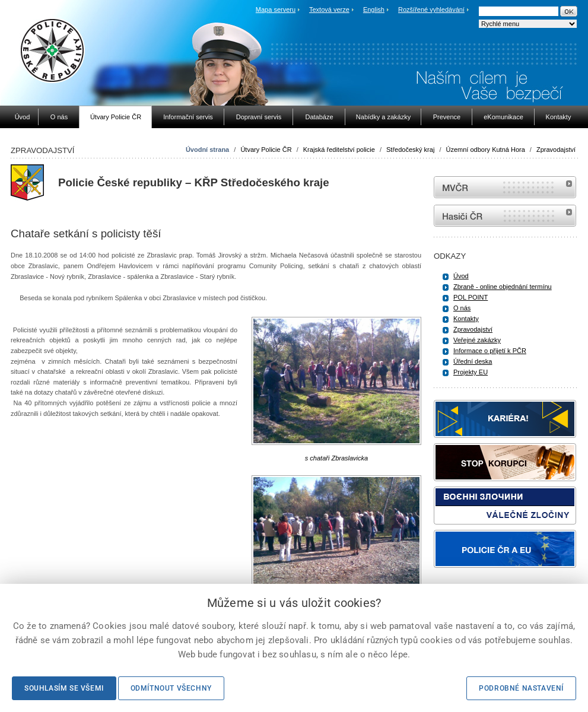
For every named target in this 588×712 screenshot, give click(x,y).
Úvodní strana (207, 150)
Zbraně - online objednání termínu (503, 287)
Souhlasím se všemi (64, 688)
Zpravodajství (556, 150)
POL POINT (471, 297)
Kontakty (466, 319)
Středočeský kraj (410, 150)
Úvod (461, 276)
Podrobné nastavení (521, 688)
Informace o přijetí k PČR (490, 351)
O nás (462, 308)
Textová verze (329, 9)
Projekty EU (471, 372)
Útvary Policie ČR (266, 150)
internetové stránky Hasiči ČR (505, 216)
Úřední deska (473, 361)
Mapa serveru (276, 9)
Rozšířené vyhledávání (431, 9)
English (374, 9)
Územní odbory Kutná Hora (486, 150)
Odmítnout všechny (171, 688)
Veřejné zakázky (477, 340)
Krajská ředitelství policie (339, 150)
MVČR (505, 187)
